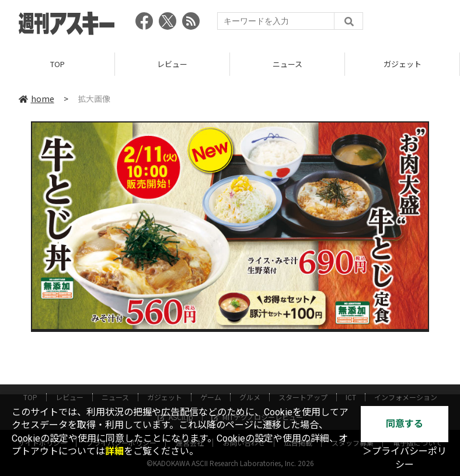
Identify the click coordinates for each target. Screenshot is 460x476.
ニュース (287, 64)
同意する (405, 424)
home (36, 99)
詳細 (114, 451)
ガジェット (402, 64)
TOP (57, 64)
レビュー (172, 64)
